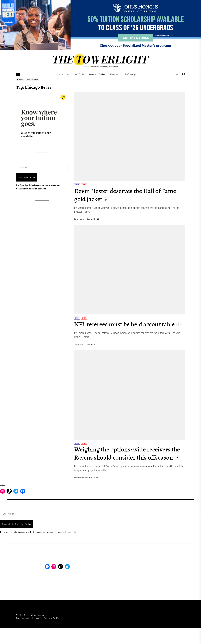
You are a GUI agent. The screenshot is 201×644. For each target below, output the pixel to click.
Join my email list (27, 177)
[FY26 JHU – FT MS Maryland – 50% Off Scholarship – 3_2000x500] (100, 2)
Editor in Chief (79, 352)
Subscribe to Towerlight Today (16, 540)
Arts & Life (81, 74)
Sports (92, 74)
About (60, 74)
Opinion (103, 74)
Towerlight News (79, 493)
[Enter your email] (42, 167)
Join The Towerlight (129, 74)
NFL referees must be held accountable (127, 324)
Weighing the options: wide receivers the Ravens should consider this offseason (125, 465)
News (69, 74)
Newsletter (114, 74)
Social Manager (79, 219)
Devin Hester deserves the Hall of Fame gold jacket (128, 195)
